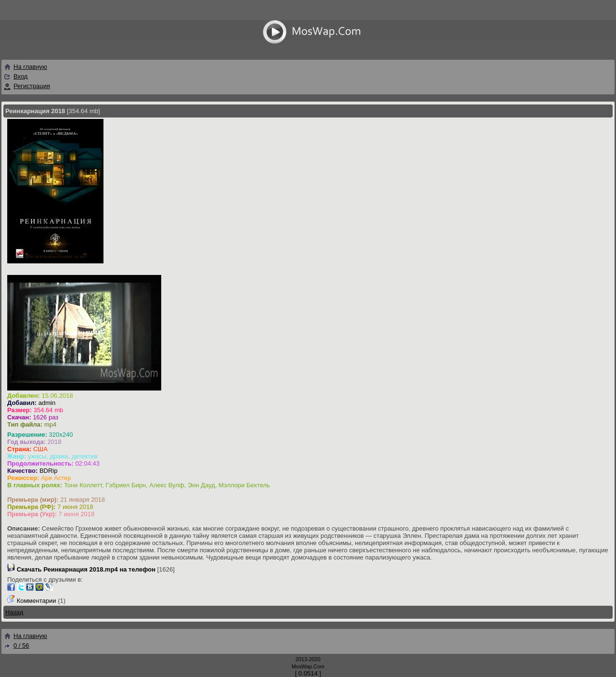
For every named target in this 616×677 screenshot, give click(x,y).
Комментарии (37, 601)
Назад (14, 612)
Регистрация (32, 86)
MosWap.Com (308, 666)
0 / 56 (16, 645)
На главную (25, 67)
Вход (20, 76)
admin (47, 403)
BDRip (49, 471)
